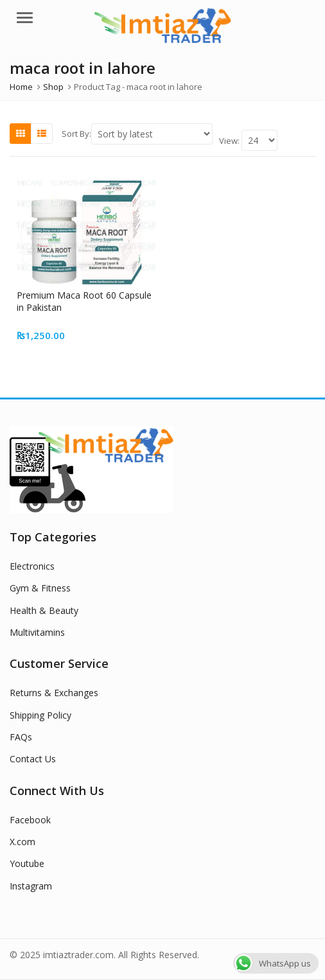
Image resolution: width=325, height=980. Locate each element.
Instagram (31, 886)
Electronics (32, 566)
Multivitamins (37, 632)
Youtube (27, 863)
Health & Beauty (44, 610)
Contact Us (33, 759)
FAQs (21, 737)
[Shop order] (152, 134)
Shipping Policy (40, 715)
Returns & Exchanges (54, 693)
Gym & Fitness (40, 588)
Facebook (30, 820)
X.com (22, 842)
